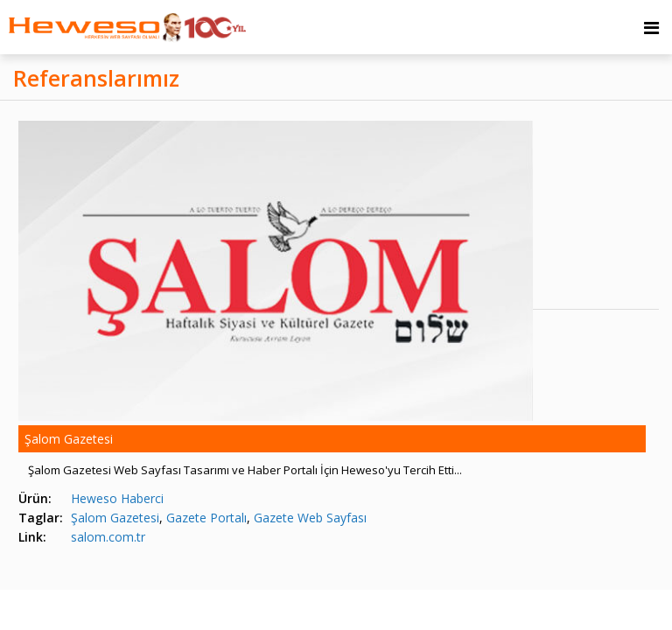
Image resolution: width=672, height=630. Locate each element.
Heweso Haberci (117, 498)
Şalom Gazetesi (115, 518)
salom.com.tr (108, 537)
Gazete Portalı (206, 518)
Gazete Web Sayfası (310, 518)
